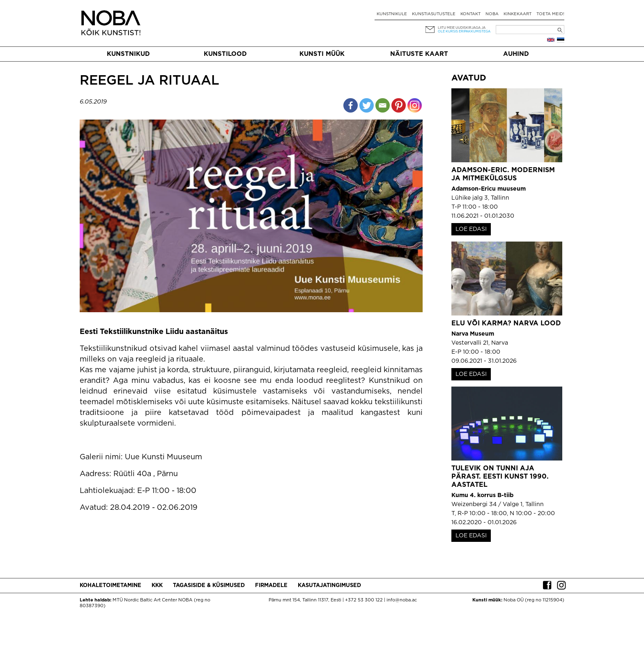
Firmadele (271, 586)
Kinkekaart (517, 14)
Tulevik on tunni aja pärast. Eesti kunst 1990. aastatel (500, 477)
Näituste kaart (419, 54)
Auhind (516, 54)
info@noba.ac (402, 600)
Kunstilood (225, 54)
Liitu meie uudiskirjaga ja (462, 28)
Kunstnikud (128, 54)
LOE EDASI (471, 229)
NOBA (492, 14)
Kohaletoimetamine (110, 586)
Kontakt (470, 14)
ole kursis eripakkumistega (464, 31)
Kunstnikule (392, 14)
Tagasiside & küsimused (209, 586)
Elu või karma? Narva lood (506, 324)
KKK (157, 586)
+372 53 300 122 (364, 600)
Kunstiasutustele (434, 14)
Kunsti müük (322, 54)
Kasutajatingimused (329, 586)
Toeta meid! (550, 14)
